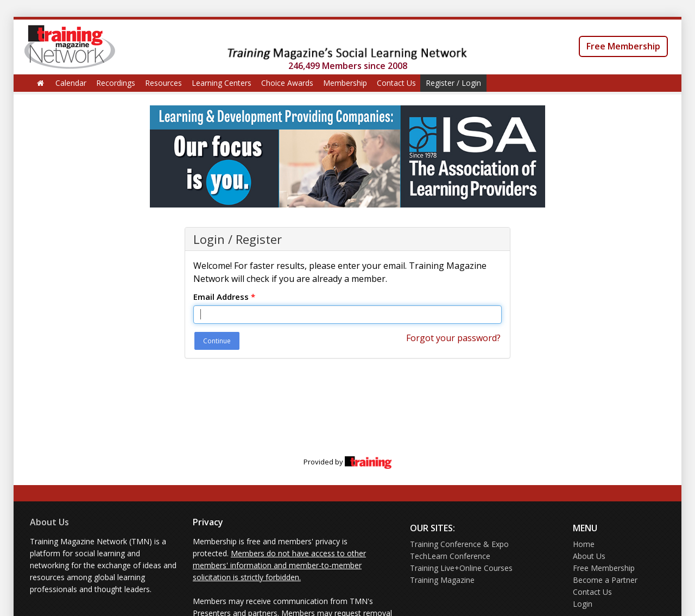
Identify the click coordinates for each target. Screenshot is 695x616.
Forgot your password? (453, 338)
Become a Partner (605, 580)
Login (583, 604)
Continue (217, 341)
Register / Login (453, 83)
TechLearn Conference (450, 556)
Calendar (71, 83)
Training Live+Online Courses (461, 568)
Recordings (116, 83)
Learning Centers (222, 83)
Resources (163, 83)
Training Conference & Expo (459, 544)
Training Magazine (442, 580)
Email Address (224, 297)
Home (584, 544)
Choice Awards (287, 83)
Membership (345, 83)
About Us (49, 522)
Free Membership (623, 46)
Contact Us (396, 83)
